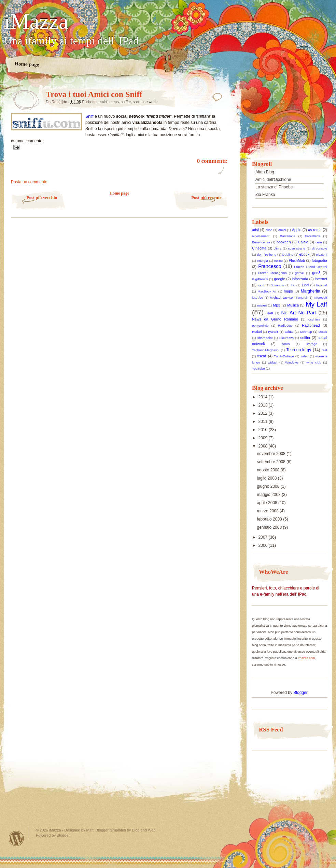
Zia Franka (265, 195)
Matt (90, 830)
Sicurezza (286, 338)
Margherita (311, 291)
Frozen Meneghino (272, 273)
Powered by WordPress (16, 838)
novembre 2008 (272, 454)
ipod (261, 285)
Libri (305, 285)
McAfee (258, 297)
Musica (293, 305)
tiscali (262, 356)
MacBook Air (267, 291)
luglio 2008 (267, 478)
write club (314, 362)
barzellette (313, 236)
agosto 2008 (269, 470)
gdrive (299, 273)
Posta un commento (29, 182)
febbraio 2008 (270, 519)
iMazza (36, 22)
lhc (293, 285)
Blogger (300, 693)
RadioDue (285, 325)
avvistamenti (261, 236)
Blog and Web (144, 830)
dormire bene (267, 254)
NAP (270, 313)
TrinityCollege (284, 356)
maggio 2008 (269, 495)
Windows (292, 362)
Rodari (257, 332)
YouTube (258, 368)
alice (269, 230)
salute (289, 332)
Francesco (270, 266)
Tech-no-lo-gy (299, 350)
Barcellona (288, 236)
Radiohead (311, 325)
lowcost (322, 285)
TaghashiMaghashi (266, 350)
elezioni (322, 254)
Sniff (90, 116)
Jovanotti (277, 285)
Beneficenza (261, 242)
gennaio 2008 (270, 527)
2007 (264, 537)
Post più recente (206, 197)
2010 (264, 430)
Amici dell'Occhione (273, 180)
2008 (264, 446)
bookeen (284, 242)
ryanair (273, 332)
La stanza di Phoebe (274, 187)
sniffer (126, 102)
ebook (304, 254)
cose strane (297, 248)
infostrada (300, 279)
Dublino (288, 254)
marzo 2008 (268, 511)
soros (286, 344)
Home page (27, 64)
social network (145, 102)
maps (114, 102)
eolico (278, 261)
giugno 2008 (269, 486)
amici (103, 102)
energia (263, 261)
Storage (311, 344)
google (280, 279)
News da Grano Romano (275, 319)
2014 (264, 397)
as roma (315, 230)
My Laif (317, 304)
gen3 (316, 273)
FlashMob (297, 260)
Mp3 (277, 305)
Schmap (306, 332)
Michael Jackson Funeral (288, 297)
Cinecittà (259, 248)
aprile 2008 (268, 503)
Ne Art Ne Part (298, 313)
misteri (262, 305)
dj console (320, 248)
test (325, 350)
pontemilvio (260, 325)
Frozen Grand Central (311, 267)
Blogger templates (111, 830)
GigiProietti (260, 279)
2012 (264, 413)
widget (273, 362)
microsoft (320, 297)
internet (321, 279)
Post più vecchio (42, 197)
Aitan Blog (265, 172)
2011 (264, 422)
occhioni (314, 319)
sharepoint (265, 338)
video (305, 356)
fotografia (319, 260)
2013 (264, 405)
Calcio (303, 242)
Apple (297, 230)
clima (278, 248)
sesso (323, 332)
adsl (255, 230)
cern (319, 242)
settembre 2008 (272, 462)
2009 (264, 438)
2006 (264, 545)
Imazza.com (306, 658)
